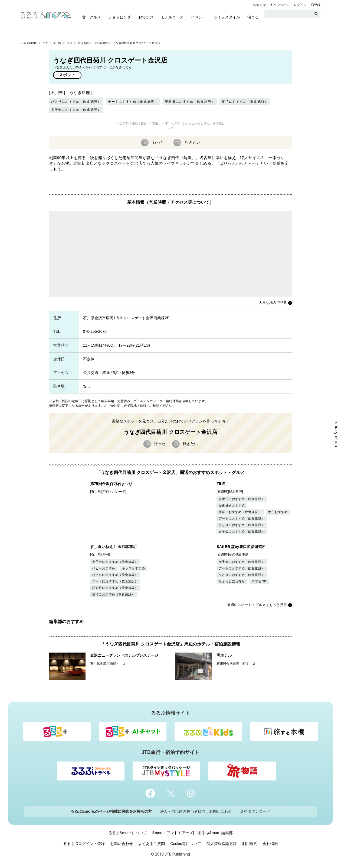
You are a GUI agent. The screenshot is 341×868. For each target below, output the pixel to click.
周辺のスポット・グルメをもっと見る (257, 605)
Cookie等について (186, 844)
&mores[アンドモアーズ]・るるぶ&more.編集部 (193, 833)
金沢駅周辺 (101, 43)
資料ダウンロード (255, 811)
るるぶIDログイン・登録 (84, 844)
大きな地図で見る (273, 303)
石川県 (58, 43)
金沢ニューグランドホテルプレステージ (124, 655)
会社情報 (270, 844)
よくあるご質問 (152, 844)
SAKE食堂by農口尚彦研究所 (241, 547)
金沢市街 (83, 43)
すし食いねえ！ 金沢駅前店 (113, 547)
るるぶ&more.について (128, 833)
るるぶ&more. (29, 43)
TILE (221, 484)
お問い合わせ (122, 844)
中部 (45, 43)
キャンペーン (280, 5)
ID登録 (316, 5)
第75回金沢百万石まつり (111, 484)
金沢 (70, 43)
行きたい (192, 142)
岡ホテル (224, 655)
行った (158, 142)
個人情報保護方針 (222, 844)
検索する (316, 14)
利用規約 (250, 844)
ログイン (300, 5)
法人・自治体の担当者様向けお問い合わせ (196, 811)
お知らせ (260, 5)
